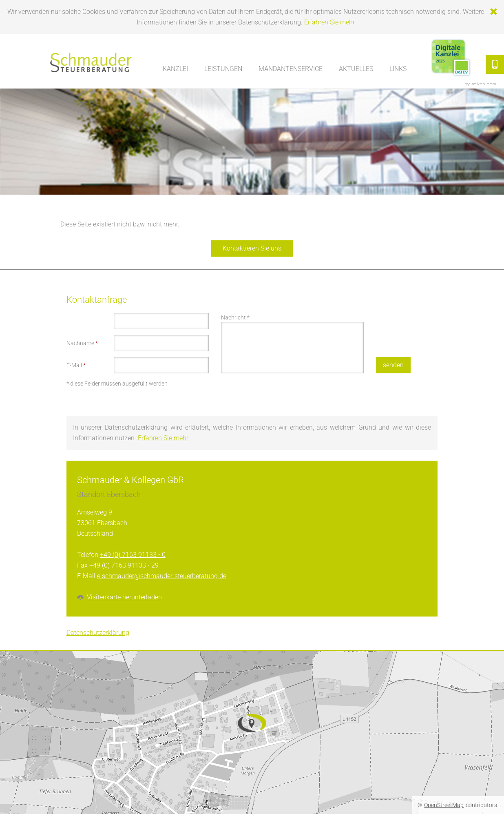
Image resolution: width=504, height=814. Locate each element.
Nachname (82, 343)
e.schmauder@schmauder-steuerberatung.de (162, 576)
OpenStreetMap (444, 805)
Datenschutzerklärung (98, 633)
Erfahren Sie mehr (329, 22)
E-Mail (76, 365)
